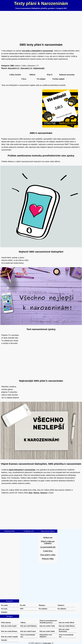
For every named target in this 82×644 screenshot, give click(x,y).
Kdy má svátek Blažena (29, 626)
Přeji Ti (50, 75)
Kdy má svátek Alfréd (66, 622)
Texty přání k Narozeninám (41, 3)
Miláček (32, 75)
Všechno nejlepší (58, 79)
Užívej (24, 79)
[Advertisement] (41, 26)
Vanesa (36, 493)
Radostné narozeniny (67, 75)
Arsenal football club (48, 547)
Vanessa (44, 493)
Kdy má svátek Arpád (9, 626)
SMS (12, 66)
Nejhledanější (39, 68)
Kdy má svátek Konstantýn (64, 630)
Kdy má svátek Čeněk (47, 626)
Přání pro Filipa (48, 559)
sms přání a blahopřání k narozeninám (38, 51)
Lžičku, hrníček (15, 75)
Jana (30, 493)
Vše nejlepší (41, 79)
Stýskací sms (48, 537)
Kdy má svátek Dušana (9, 631)
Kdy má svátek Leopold (9, 637)
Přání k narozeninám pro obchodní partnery (48, 621)
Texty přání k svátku (48, 555)
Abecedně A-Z (14, 68)
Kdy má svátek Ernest (28, 631)
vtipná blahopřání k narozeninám (22, 470)
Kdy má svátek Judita (47, 631)
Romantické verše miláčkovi (46, 636)
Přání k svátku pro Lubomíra (48, 542)
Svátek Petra (48, 551)
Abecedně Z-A (26, 68)
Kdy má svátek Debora (67, 626)
